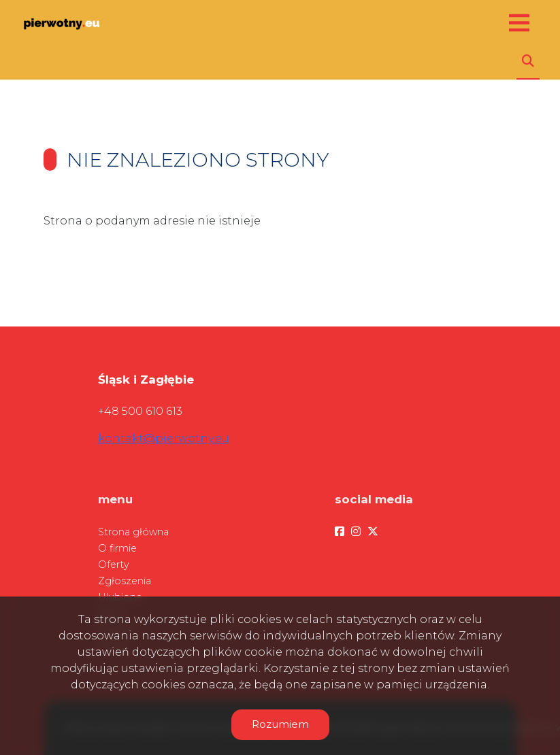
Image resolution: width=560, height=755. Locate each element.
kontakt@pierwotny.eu (164, 438)
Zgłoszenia (125, 581)
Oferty (114, 565)
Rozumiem (280, 724)
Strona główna (133, 532)
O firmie (117, 548)
